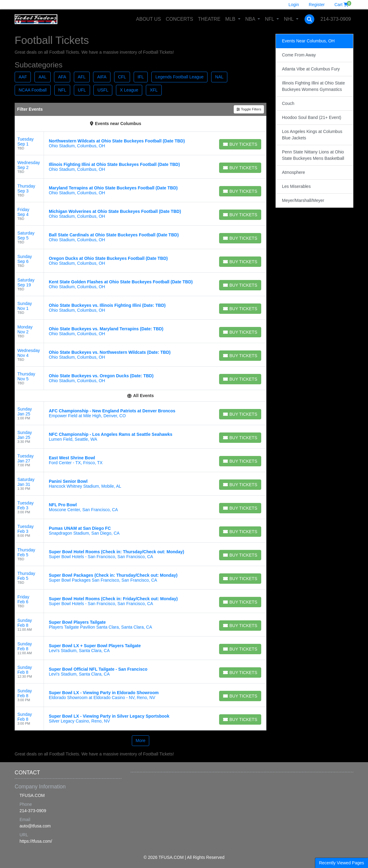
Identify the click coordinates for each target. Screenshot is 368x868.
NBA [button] (251, 19)
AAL (42, 77)
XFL (154, 90)
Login (294, 5)
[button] (309, 19)
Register (317, 5)
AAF (23, 77)
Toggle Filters (249, 109)
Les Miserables (296, 186)
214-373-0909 (336, 19)
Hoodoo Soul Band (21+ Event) (312, 117)
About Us (149, 19)
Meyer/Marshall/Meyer (303, 200)
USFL (103, 90)
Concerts (179, 19)
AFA (62, 77)
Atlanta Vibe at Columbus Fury (311, 69)
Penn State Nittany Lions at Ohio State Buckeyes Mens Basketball (313, 155)
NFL (62, 90)
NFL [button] (270, 19)
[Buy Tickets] (240, 144)
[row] (141, 143)
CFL (122, 77)
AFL (82, 77)
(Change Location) (166, 124)
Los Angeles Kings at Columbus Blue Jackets (312, 135)
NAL (219, 77)
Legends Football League (179, 77)
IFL (141, 77)
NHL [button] (289, 19)
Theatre (209, 19)
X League (129, 90)
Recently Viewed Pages (341, 863)
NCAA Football (33, 90)
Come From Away (299, 55)
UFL (82, 90)
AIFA (102, 77)
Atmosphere (293, 172)
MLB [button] (231, 19)
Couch (288, 103)
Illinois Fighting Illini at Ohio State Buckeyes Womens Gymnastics (313, 86)
